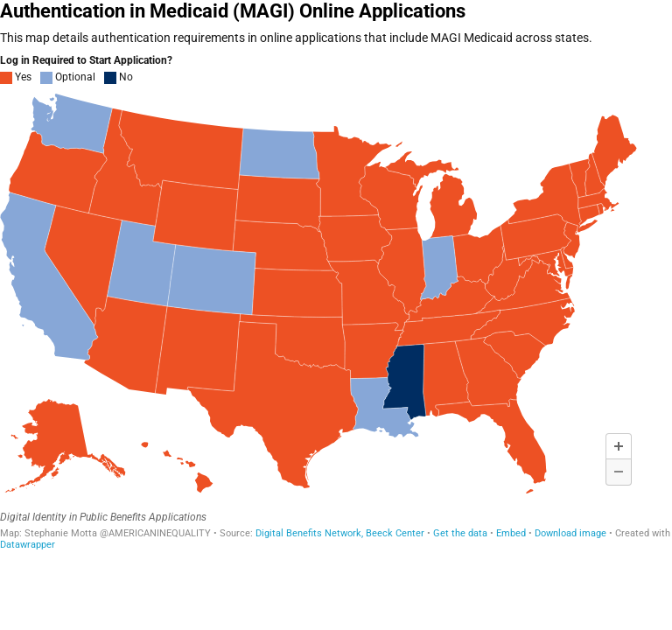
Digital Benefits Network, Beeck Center (340, 533)
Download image (570, 533)
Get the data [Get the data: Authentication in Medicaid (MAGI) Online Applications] (460, 533)
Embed (511, 533)
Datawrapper (28, 545)
